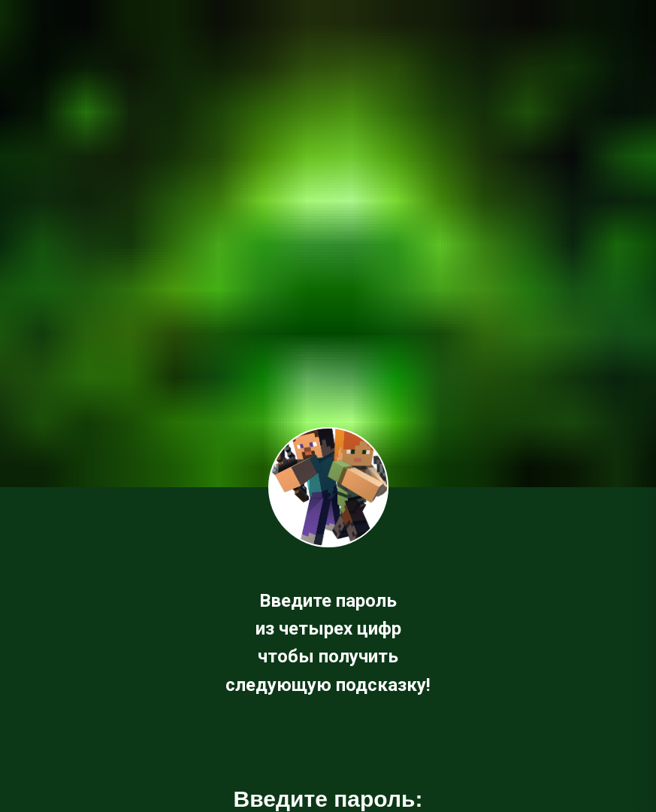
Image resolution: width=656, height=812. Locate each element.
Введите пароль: (328, 799)
